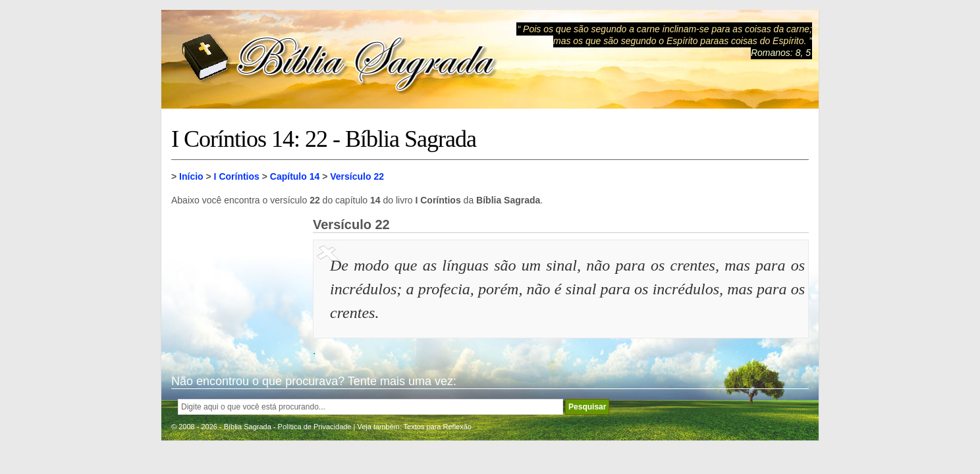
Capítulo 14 (295, 176)
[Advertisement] (237, 283)
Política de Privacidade (315, 427)
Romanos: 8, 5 (781, 53)
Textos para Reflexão (438, 427)
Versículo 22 (357, 176)
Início (191, 176)
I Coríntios (237, 176)
